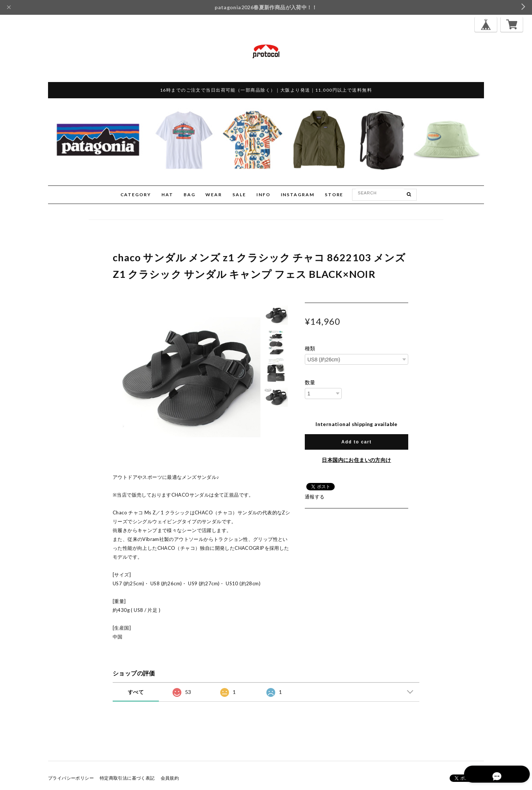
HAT (167, 195)
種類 (310, 348)
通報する (315, 497)
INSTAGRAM (298, 195)
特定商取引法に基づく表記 (127, 778)
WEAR (214, 195)
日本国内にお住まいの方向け (356, 460)
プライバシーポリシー (71, 778)
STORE (334, 195)
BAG (190, 195)
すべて (136, 692)
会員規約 (170, 778)
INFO (263, 195)
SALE (239, 195)
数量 (310, 382)
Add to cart (357, 442)
